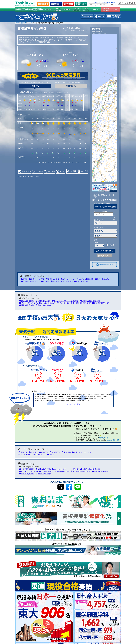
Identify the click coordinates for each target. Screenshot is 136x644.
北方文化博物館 (102, 279)
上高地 (51, 455)
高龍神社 (90, 279)
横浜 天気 (33, 452)
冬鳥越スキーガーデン (30, 281)
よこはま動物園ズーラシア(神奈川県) (54, 303)
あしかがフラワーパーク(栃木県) (65, 301)
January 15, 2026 (113, 440)
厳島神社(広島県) (27, 305)
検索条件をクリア (105, 256)
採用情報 (108, 3)
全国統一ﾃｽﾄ (97, 3)
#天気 (102, 438)
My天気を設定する (105, 265)
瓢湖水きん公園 (52, 279)
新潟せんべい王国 (37, 279)
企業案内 (103, 3)
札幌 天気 (44, 452)
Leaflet (105, 181)
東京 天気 (66, 452)
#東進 (106, 438)
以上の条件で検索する (105, 251)
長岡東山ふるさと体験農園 (62, 281)
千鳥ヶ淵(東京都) (43, 305)
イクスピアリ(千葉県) (28, 303)
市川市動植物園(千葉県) (81, 303)
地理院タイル (113, 181)
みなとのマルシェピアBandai (72, 279)
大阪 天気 (23, 452)
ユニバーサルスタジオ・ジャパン (32, 455)
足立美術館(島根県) (101, 303)
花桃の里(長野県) (43, 301)
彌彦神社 (45, 281)
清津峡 (24, 279)
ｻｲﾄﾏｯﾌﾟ (113, 3)
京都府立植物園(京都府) (90, 301)
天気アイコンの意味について (29, 176)
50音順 (112, 245)
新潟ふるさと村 (81, 281)
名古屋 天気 (55, 452)
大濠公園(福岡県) (27, 301)
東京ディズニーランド (81, 452)
